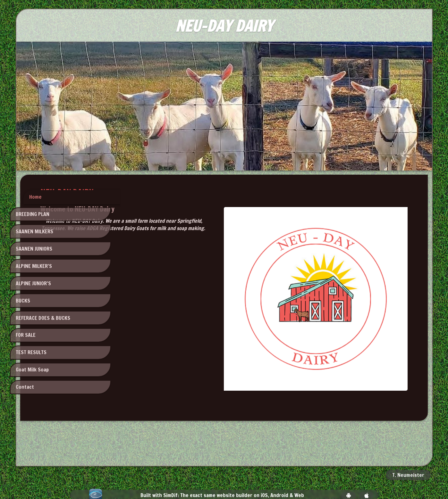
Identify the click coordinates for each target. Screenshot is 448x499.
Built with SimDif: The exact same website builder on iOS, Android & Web (222, 477)
